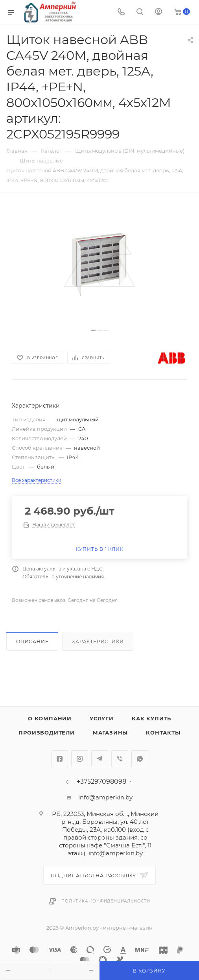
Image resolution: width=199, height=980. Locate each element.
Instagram (80, 759)
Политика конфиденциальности (106, 901)
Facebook (60, 759)
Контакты (163, 733)
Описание (32, 641)
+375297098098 (101, 782)
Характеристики (98, 641)
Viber (120, 759)
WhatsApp (140, 759)
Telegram (100, 759)
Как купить (151, 718)
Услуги (102, 718)
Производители (46, 733)
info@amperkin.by (105, 797)
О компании (50, 718)
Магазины (110, 733)
